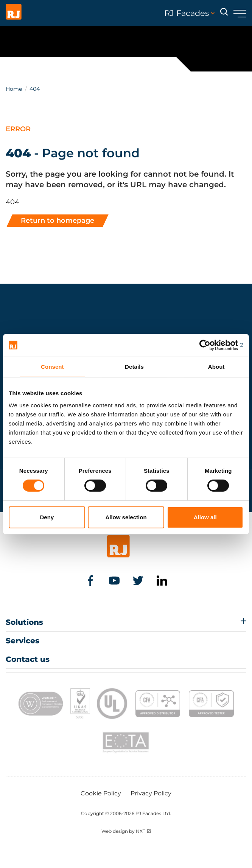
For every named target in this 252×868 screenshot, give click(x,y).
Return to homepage (58, 220)
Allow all (205, 517)
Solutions (24, 622)
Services (23, 641)
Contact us (28, 659)
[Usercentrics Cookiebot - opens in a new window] (210, 345)
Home (14, 89)
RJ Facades (189, 13)
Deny (47, 517)
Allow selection (126, 517)
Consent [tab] (52, 366)
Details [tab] (134, 366)
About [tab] (216, 366)
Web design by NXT (123, 831)
